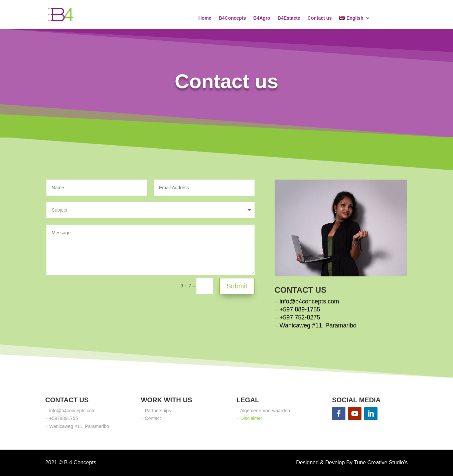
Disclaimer (251, 418)
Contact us (320, 18)
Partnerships (158, 411)
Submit (237, 286)
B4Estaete (289, 18)
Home (205, 18)
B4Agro (262, 18)
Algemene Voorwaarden (265, 411)
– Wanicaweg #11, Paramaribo (316, 325)
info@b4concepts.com (309, 301)
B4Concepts (233, 18)
